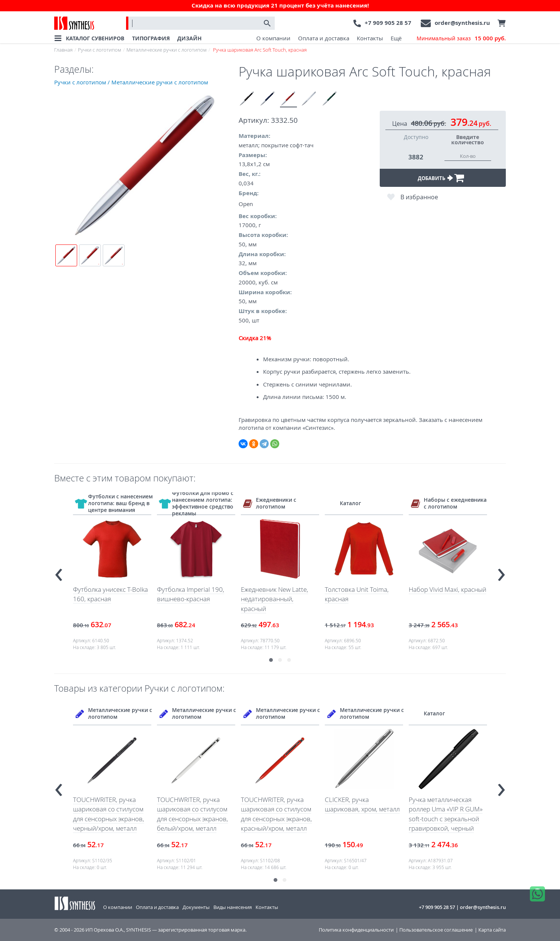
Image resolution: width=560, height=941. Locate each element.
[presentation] (59, 572)
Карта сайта (492, 930)
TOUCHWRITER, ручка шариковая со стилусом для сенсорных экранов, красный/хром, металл (276, 814)
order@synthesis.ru (462, 23)
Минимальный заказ (461, 38)
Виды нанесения (233, 907)
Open (246, 204)
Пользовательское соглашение (436, 930)
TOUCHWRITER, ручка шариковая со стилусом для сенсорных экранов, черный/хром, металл (109, 814)
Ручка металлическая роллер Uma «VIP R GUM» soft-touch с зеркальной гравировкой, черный (446, 814)
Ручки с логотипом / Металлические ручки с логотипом (131, 82)
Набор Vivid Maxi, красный (447, 589)
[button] (271, 660)
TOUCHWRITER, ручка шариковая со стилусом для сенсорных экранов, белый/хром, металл (192, 814)
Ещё (396, 38)
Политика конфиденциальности (356, 930)
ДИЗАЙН (189, 38)
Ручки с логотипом (100, 50)
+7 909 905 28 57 (388, 23)
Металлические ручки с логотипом (167, 50)
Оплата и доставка (324, 38)
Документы (196, 907)
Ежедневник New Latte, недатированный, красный (275, 599)
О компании (273, 38)
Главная (63, 50)
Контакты (370, 38)
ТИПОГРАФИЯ (151, 38)
